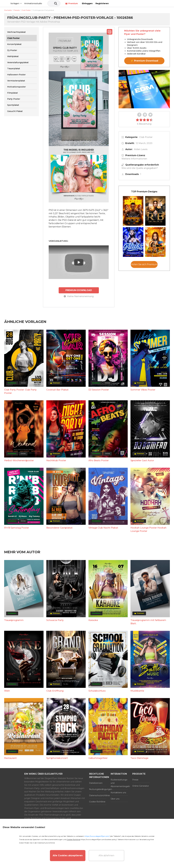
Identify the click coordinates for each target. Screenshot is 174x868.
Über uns (115, 799)
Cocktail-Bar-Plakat (57, 390)
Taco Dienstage (139, 758)
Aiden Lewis (141, 149)
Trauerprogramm (14, 620)
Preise (135, 780)
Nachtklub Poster (56, 460)
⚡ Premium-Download (144, 61)
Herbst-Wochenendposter (19, 460)
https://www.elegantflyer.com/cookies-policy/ (99, 839)
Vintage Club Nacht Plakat (103, 528)
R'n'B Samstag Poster (17, 528)
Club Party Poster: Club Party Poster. (20, 391)
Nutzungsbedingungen (98, 789)
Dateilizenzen (96, 783)
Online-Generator (141, 786)
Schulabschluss (97, 691)
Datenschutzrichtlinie (98, 795)
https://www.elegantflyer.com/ (97, 836)
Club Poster (146, 137)
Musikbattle (137, 691)
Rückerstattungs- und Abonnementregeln (119, 783)
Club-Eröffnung (55, 691)
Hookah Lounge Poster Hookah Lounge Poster (148, 529)
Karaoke (93, 620)
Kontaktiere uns (118, 792)
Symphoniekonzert (57, 758)
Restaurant (10, 758)
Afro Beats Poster (99, 460)
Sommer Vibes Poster (143, 390)
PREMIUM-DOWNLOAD (79, 290)
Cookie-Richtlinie (97, 802)
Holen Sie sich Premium (144, 264)
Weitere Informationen (134, 159)
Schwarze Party (55, 620)
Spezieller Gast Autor (142, 460)
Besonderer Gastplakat (59, 528)
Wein (7, 691)
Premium (131, 4)
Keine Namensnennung (79, 296)
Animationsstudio (54, 3)
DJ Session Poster (99, 390)
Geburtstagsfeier (98, 758)
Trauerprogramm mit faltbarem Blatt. (148, 622)
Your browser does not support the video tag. (144, 89)
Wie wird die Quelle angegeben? (140, 168)
